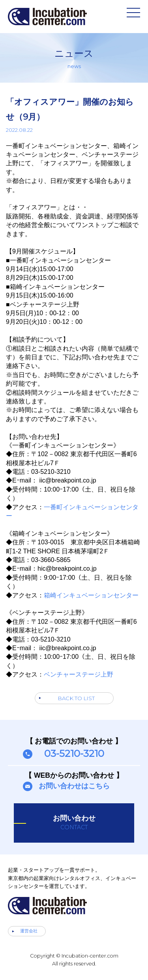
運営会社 (29, 931)
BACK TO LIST (76, 698)
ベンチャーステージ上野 (79, 674)
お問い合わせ (74, 823)
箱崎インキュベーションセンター (91, 595)
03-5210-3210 (74, 753)
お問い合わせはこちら (74, 786)
